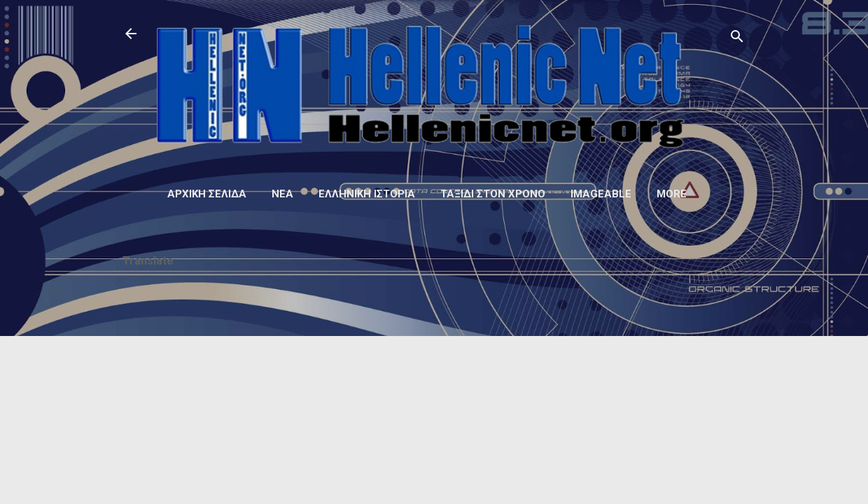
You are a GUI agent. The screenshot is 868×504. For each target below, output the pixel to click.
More (672, 194)
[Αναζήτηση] (737, 38)
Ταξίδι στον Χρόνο (493, 194)
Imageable (601, 194)
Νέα (282, 194)
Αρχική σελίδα (207, 194)
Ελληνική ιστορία (367, 194)
